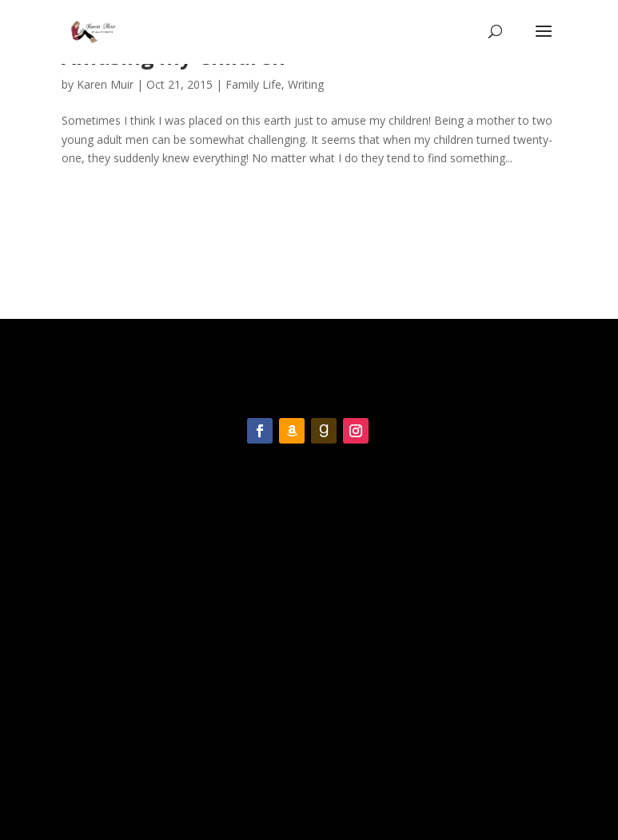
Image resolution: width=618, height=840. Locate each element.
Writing (306, 84)
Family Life (253, 84)
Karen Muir (105, 84)
